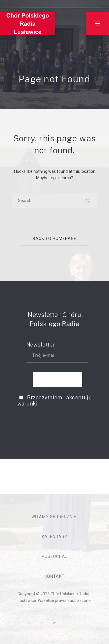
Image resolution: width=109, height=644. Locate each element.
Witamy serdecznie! (54, 517)
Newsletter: (57, 352)
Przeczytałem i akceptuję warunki (54, 401)
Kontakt (54, 576)
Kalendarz (55, 537)
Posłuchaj (55, 556)
